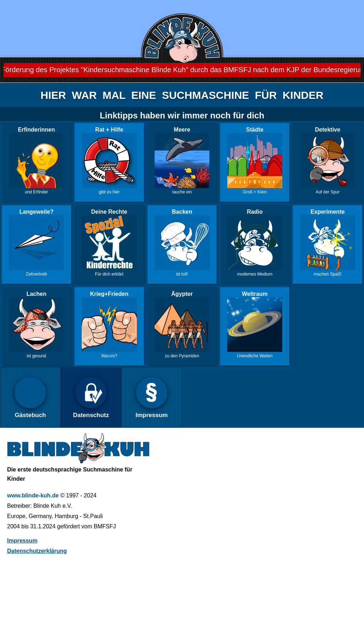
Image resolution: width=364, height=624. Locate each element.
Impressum (22, 541)
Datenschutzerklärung (37, 551)
